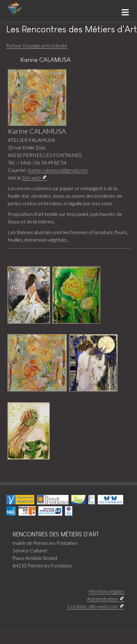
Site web (31, 177)
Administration (103, 599)
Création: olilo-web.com (93, 606)
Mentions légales (107, 591)
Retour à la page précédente (37, 45)
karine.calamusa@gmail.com (58, 170)
